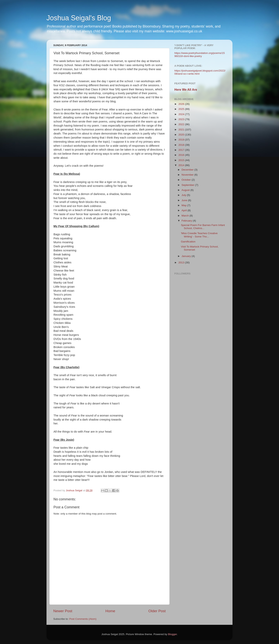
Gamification (188, 242)
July (184, 195)
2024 (182, 114)
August (186, 190)
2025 (182, 109)
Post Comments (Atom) (83, 619)
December (188, 170)
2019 (182, 140)
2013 (182, 263)
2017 (182, 150)
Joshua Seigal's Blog (79, 18)
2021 (182, 130)
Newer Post (63, 611)
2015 (182, 160)
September (188, 185)
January (187, 256)
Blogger (172, 634)
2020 (182, 135)
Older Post (157, 611)
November (188, 175)
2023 (182, 119)
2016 (182, 155)
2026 (182, 104)
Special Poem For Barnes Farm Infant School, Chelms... (203, 227)
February (187, 221)
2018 (182, 145)
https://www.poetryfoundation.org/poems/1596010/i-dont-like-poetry (200, 55)
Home (110, 611)
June (185, 200)
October (187, 180)
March (186, 216)
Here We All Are (186, 90)
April (185, 210)
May (184, 205)
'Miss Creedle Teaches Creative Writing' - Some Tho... (199, 235)
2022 (182, 124)
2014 (182, 165)
